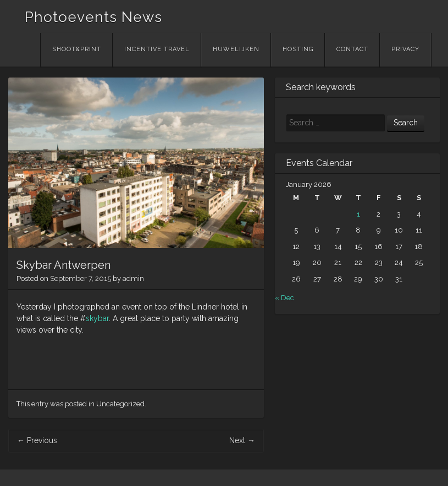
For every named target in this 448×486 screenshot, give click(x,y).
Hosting (298, 49)
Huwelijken (236, 49)
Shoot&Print (77, 49)
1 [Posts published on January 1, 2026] (358, 214)
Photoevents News (93, 17)
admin (133, 278)
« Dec (284, 298)
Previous (37, 440)
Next (242, 440)
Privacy (405, 49)
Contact (352, 49)
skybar (97, 318)
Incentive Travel (157, 49)
